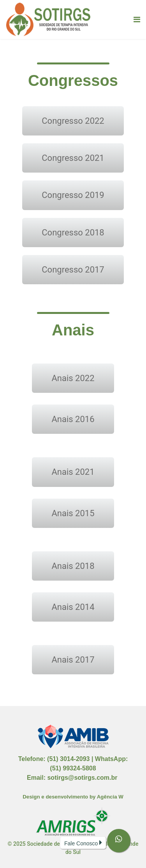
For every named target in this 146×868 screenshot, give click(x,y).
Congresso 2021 (73, 158)
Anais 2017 (73, 660)
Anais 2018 (73, 566)
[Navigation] (137, 20)
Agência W (110, 797)
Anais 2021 (73, 472)
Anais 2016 (73, 419)
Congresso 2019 (73, 195)
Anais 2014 (73, 607)
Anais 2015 (73, 513)
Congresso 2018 (73, 233)
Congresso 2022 (73, 121)
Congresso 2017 (73, 270)
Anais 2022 (73, 378)
